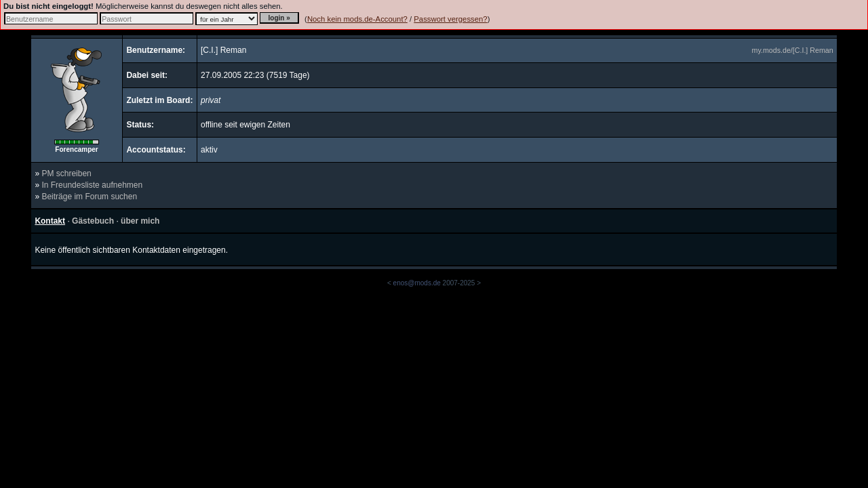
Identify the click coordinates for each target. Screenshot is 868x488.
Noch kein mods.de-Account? (357, 19)
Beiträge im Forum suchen (89, 197)
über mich (140, 221)
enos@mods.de (417, 283)
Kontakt (50, 221)
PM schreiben (66, 174)
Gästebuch (93, 221)
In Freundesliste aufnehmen (92, 185)
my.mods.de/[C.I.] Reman (793, 50)
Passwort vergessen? (450, 19)
